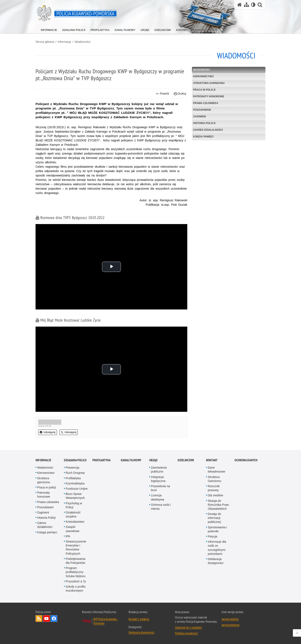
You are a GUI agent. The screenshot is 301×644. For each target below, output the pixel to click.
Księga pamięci (203, 137)
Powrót (163, 94)
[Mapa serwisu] (246, 5)
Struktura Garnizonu (215, 479)
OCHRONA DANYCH (246, 460)
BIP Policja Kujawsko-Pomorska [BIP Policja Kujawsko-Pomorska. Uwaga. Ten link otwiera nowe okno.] (106, 621)
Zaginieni (200, 117)
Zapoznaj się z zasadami (188, 627)
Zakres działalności (208, 130)
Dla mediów (215, 495)
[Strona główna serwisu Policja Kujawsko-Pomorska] (240, 5)
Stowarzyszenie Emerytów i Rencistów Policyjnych (76, 548)
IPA (68, 536)
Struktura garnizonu (209, 83)
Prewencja (72, 468)
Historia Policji (204, 123)
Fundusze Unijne (77, 489)
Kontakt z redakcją (139, 619)
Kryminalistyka (75, 483)
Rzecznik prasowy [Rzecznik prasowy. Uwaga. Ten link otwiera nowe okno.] (214, 488)
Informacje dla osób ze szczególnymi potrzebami (217, 548)
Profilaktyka (73, 478)
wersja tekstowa (230, 625)
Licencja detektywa (158, 497)
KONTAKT (212, 460)
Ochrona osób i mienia (161, 507)
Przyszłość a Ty (76, 581)
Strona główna (45, 42)
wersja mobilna (230, 619)
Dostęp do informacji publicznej (214, 518)
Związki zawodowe (73, 529)
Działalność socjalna (73, 514)
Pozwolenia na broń (160, 488)
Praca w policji (204, 90)
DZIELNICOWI (186, 460)
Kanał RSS (39, 619)
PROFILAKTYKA (101, 460)
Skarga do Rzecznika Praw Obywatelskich (218, 505)
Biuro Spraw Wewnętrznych (75, 496)
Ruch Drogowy (75, 473)
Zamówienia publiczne (159, 470)
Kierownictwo (203, 76)
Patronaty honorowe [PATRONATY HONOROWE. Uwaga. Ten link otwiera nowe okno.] (209, 96)
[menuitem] (49, 29)
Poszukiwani (202, 110)
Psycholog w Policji (74, 505)
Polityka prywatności (186, 633)
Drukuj (180, 94)
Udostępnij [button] (48, 432)
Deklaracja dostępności (216, 561)
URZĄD (153, 460)
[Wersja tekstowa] (253, 5)
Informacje (64, 42)
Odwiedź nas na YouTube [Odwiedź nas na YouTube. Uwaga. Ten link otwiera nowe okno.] (46, 619)
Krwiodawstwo (75, 522)
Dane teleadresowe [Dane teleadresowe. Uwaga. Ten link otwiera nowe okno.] (216, 470)
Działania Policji (75, 460)
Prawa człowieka (206, 103)
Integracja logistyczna (158, 479)
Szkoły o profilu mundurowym (76, 589)
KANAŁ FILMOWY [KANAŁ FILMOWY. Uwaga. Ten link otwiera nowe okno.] (131, 460)
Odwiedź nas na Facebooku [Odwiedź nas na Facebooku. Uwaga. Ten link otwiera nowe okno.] (54, 619)
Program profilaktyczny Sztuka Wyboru (76, 572)
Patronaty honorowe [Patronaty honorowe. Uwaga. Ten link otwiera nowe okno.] (44, 495)
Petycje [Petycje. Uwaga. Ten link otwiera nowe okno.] (213, 536)
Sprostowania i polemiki (217, 529)
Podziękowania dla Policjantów (75, 561)
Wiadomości (83, 42)
